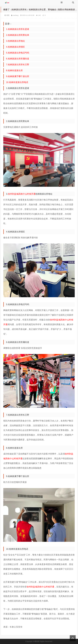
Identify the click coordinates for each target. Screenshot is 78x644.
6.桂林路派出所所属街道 (18, 59)
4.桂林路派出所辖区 (15, 47)
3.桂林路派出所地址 (15, 41)
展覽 (8, 15)
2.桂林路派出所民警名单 (18, 35)
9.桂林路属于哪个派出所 (18, 76)
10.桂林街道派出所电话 (17, 82)
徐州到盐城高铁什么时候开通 (22, 194)
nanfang (16, 15)
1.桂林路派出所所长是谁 (18, 29)
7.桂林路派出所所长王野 (18, 65)
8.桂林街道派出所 (14, 70)
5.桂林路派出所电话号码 (18, 53)
